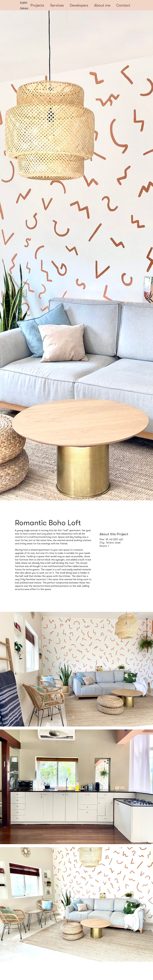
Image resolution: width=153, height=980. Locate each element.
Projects (37, 5)
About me (102, 5)
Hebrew (24, 8)
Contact (123, 5)
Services (57, 5)
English (24, 3)
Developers (79, 5)
